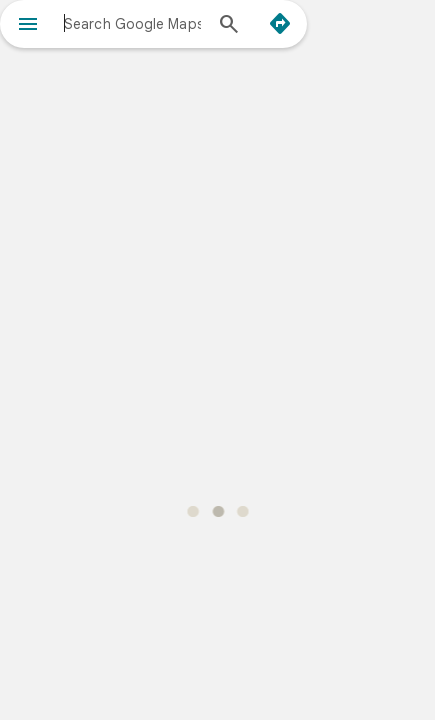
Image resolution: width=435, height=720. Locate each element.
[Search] (229, 26)
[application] (217, 360)
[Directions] (280, 24)
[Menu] (28, 26)
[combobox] (132, 23)
